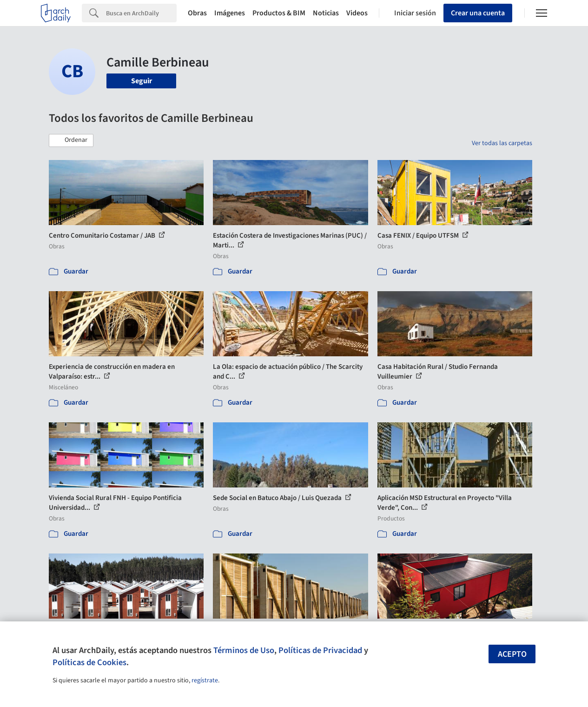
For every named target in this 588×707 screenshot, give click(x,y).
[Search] (141, 13)
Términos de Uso (244, 650)
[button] (71, 140)
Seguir (142, 81)
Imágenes (230, 13)
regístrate (205, 680)
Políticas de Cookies (89, 662)
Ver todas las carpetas (502, 143)
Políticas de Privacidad (320, 650)
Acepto (512, 654)
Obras (197, 13)
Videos (357, 13)
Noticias (326, 13)
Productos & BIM (279, 13)
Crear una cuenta (478, 13)
